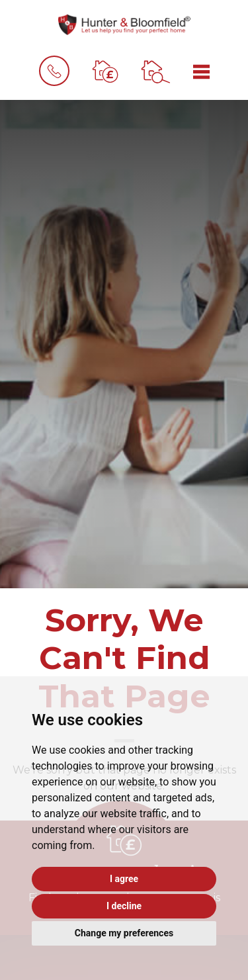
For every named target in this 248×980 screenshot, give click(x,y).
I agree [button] (124, 879)
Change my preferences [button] (124, 933)
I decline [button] (124, 906)
